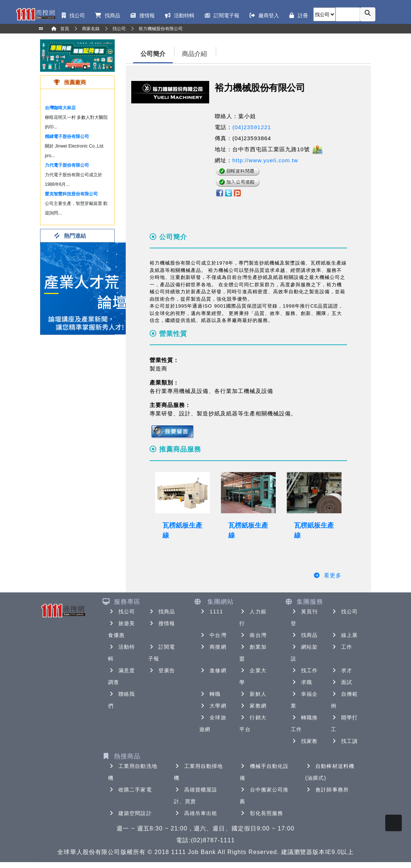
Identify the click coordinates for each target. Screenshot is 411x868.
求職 (301, 682)
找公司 (121, 612)
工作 (342, 647)
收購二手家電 (130, 790)
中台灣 (213, 635)
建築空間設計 (130, 813)
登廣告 (162, 670)
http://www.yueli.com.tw (265, 160)
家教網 (253, 706)
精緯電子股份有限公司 (67, 137)
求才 (342, 670)
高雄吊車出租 (196, 813)
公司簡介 (153, 54)
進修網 (213, 670)
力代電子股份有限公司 (67, 165)
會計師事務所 (327, 790)
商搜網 (213, 647)
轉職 (210, 694)
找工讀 (344, 741)
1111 (211, 612)
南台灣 (253, 635)
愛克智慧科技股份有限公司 (71, 194)
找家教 (304, 741)
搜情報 (162, 623)
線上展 (344, 635)
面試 (342, 682)
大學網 (213, 706)
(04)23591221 (252, 127)
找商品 (162, 612)
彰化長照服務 (262, 813)
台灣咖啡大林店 (60, 108)
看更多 (327, 575)
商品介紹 (194, 54)
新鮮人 (253, 694)
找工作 (304, 670)
